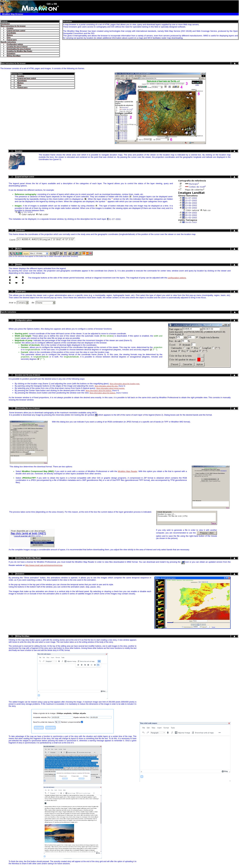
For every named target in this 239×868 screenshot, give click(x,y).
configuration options (177, 278)
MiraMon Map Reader (128, 471)
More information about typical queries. (111, 388)
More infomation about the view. (106, 386)
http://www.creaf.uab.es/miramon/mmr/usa (44, 565)
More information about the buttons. (99, 391)
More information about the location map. (125, 384)
